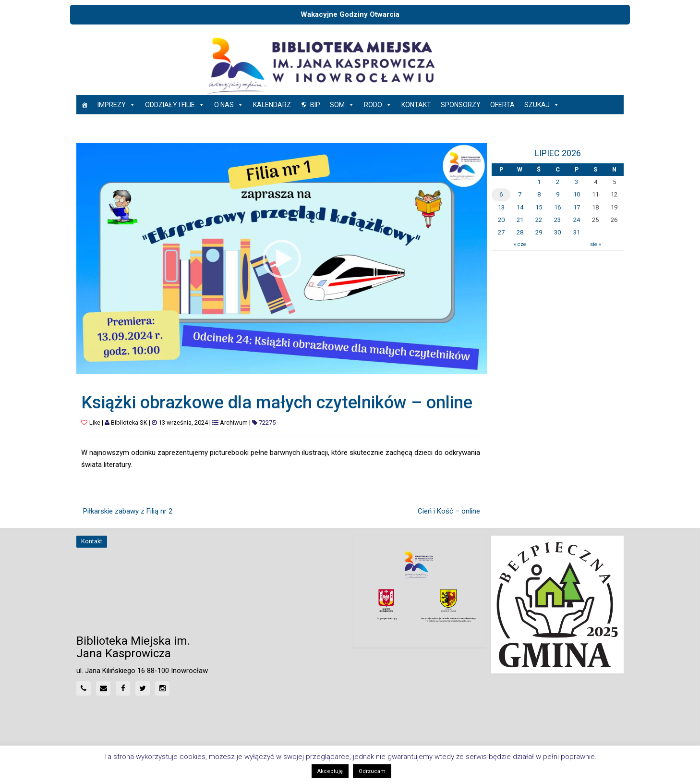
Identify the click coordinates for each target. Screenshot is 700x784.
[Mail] (103, 688)
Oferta (502, 105)
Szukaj (542, 105)
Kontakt (416, 105)
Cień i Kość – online (449, 511)
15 (539, 207)
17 (577, 207)
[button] (282, 259)
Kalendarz (272, 105)
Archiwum (234, 423)
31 (577, 232)
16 (557, 207)
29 (539, 232)
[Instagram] (162, 688)
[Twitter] (143, 688)
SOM (342, 105)
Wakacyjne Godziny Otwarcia (350, 14)
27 (501, 232)
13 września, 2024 (183, 423)
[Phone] (84, 688)
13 (501, 207)
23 (557, 220)
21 (520, 220)
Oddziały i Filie (175, 105)
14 (520, 207)
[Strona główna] (84, 105)
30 (557, 232)
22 (539, 220)
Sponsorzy (461, 105)
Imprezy (116, 105)
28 (520, 232)
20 (501, 220)
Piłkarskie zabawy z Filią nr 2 (128, 511)
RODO (378, 105)
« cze (520, 244)
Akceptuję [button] (330, 771)
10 (577, 194)
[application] (282, 259)
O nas (229, 105)
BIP (315, 105)
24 (577, 220)
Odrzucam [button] (372, 771)
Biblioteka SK (129, 423)
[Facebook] (123, 688)
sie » (596, 244)
